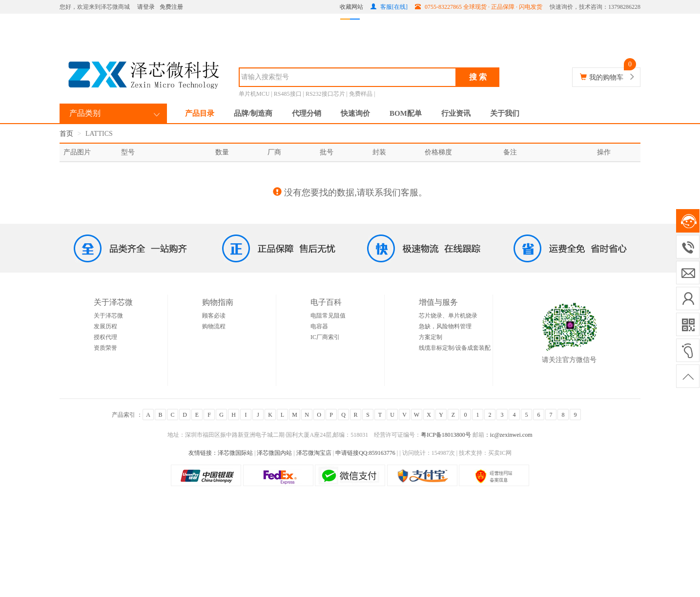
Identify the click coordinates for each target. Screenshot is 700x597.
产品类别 (85, 113)
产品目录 (200, 113)
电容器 (319, 326)
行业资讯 (456, 113)
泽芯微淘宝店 (315, 453)
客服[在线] (389, 7)
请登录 (146, 7)
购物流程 (214, 326)
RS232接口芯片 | (327, 94)
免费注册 (171, 7)
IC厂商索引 (325, 337)
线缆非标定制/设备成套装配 (455, 348)
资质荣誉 (105, 348)
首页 (66, 134)
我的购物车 (606, 77)
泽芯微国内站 (274, 453)
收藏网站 (351, 7)
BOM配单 (406, 113)
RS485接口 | (290, 94)
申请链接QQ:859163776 (365, 453)
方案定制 (431, 337)
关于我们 (505, 113)
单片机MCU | (256, 94)
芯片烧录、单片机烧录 (448, 316)
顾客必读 (214, 316)
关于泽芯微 (108, 316)
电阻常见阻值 (328, 316)
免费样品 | (362, 94)
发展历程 (105, 326)
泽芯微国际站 (235, 453)
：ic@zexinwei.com (508, 435)
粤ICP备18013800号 (446, 435)
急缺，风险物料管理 (445, 326)
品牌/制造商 (253, 113)
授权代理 (105, 337)
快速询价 (355, 113)
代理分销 (307, 113)
